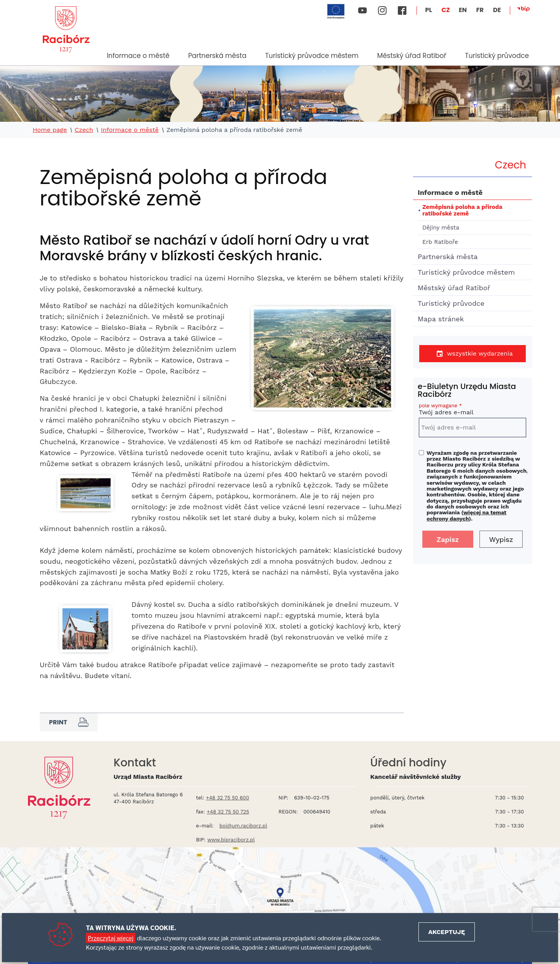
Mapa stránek (441, 319)
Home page (50, 130)
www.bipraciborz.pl (231, 840)
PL (429, 10)
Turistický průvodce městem (312, 56)
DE (497, 10)
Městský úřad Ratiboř (412, 56)
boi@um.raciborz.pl (243, 826)
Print (69, 722)
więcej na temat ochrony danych (466, 515)
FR (480, 10)
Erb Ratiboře (440, 242)
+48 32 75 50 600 (228, 798)
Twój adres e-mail (472, 410)
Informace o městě (138, 56)
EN (463, 10)
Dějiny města (441, 228)
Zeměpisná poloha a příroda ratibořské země (462, 210)
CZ (446, 10)
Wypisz (501, 539)
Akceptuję (446, 932)
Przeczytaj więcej (111, 938)
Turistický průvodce (497, 56)
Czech (84, 130)
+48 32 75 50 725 (228, 812)
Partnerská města (217, 56)
